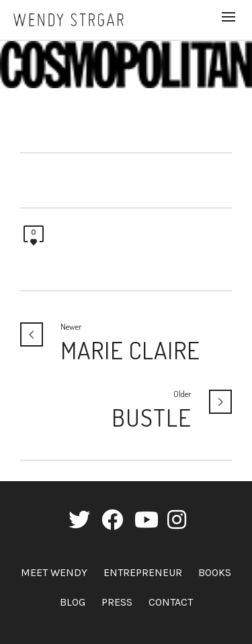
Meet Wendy (54, 572)
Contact (171, 602)
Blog (73, 602)
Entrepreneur (143, 572)
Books (215, 572)
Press (117, 602)
